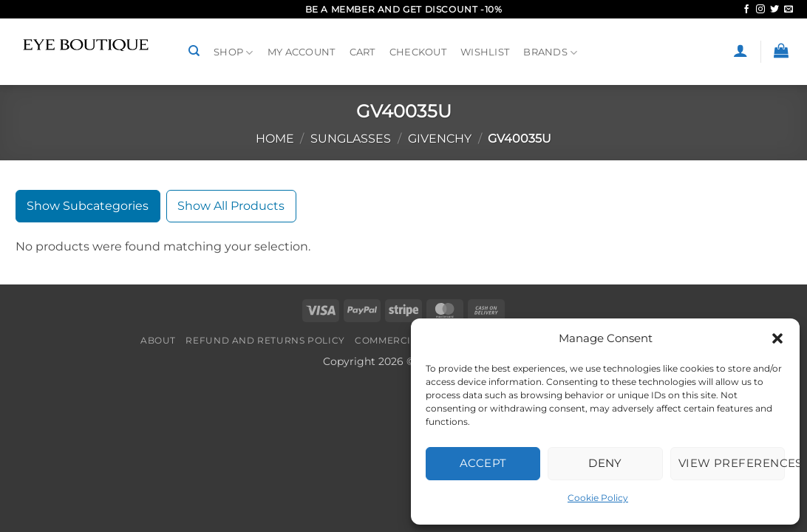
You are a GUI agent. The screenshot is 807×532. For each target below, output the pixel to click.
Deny (605, 463)
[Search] (194, 51)
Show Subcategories (88, 206)
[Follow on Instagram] (760, 10)
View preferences (732, 463)
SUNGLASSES (351, 139)
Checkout (418, 52)
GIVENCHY (440, 139)
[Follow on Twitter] (774, 10)
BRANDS (550, 53)
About (158, 340)
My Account (302, 52)
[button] (777, 338)
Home (275, 139)
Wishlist (485, 52)
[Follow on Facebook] (746, 10)
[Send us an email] (789, 10)
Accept (483, 463)
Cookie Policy (598, 498)
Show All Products (231, 206)
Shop (233, 53)
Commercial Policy (409, 340)
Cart (362, 52)
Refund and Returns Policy (265, 340)
